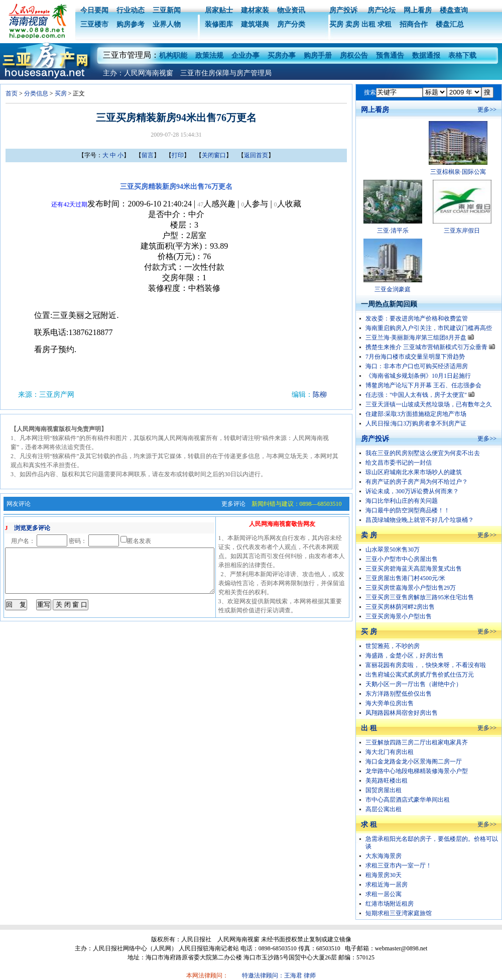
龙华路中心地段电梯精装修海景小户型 (417, 771)
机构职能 (173, 56)
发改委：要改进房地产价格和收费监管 (417, 318)
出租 (368, 24)
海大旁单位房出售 (390, 703)
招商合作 (414, 24)
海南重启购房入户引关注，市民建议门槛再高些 (429, 328)
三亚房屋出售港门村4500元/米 (405, 578)
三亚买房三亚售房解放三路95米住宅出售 (420, 597)
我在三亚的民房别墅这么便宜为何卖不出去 (423, 453)
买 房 (369, 632)
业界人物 (167, 24)
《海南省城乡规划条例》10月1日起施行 (418, 376)
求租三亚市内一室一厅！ (399, 865)
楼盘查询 (454, 10)
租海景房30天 (384, 875)
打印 (178, 155)
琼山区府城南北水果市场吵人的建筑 (414, 472)
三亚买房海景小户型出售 (399, 616)
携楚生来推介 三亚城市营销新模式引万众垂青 (430, 347)
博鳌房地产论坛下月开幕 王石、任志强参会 (423, 385)
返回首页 (256, 155)
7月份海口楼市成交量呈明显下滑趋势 (415, 357)
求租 (385, 24)
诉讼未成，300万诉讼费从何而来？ (412, 491)
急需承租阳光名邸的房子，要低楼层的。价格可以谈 (432, 843)
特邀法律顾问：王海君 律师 (279, 975)
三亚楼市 (94, 24)
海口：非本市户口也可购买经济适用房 (417, 366)
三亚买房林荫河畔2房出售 (400, 607)
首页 (12, 93)
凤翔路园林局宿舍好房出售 (402, 713)
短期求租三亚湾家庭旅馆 (399, 913)
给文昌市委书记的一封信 (399, 463)
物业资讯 (291, 10)
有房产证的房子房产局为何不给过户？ (417, 482)
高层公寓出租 (384, 809)
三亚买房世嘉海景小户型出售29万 (411, 588)
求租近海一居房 (387, 885)
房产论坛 (381, 10)
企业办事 (245, 56)
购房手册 (318, 56)
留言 (148, 155)
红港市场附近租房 (390, 904)
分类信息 (36, 93)
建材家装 (255, 10)
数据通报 (426, 56)
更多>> (487, 110)
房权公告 (354, 56)
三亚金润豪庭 (393, 289)
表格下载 (462, 56)
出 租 (369, 728)
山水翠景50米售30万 (393, 550)
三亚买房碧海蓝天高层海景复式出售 (414, 569)
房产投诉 (343, 10)
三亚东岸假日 (462, 231)
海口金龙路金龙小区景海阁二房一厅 (414, 761)
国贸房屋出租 (384, 790)
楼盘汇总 (450, 24)
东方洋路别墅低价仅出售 (399, 694)
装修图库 (219, 24)
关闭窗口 (214, 155)
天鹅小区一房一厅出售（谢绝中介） (414, 684)
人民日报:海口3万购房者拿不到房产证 (416, 423)
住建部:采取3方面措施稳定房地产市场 (416, 414)
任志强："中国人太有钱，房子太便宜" (420, 395)
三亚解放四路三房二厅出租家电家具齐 (417, 742)
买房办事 (282, 56)
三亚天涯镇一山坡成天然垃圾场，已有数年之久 (429, 404)
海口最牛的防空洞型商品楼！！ (408, 510)
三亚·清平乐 (393, 231)
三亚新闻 (167, 10)
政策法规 (209, 56)
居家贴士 (219, 10)
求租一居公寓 (384, 894)
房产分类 (291, 24)
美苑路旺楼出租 (387, 781)
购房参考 (131, 24)
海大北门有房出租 (390, 752)
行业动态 (131, 10)
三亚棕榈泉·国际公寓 (458, 172)
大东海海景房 (384, 856)
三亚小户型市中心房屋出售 (402, 559)
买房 (336, 24)
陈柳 (320, 395)
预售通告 (390, 56)
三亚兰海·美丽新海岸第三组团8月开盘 (420, 338)
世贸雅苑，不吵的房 (393, 646)
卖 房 (369, 535)
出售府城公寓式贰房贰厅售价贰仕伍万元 (420, 675)
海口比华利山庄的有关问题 (402, 501)
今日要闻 (94, 10)
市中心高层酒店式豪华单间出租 (408, 800)
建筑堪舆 (255, 24)
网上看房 (418, 10)
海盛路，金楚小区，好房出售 (405, 656)
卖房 (352, 24)
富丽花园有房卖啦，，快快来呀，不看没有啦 (426, 665)
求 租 (369, 825)
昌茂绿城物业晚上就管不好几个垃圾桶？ (420, 520)
